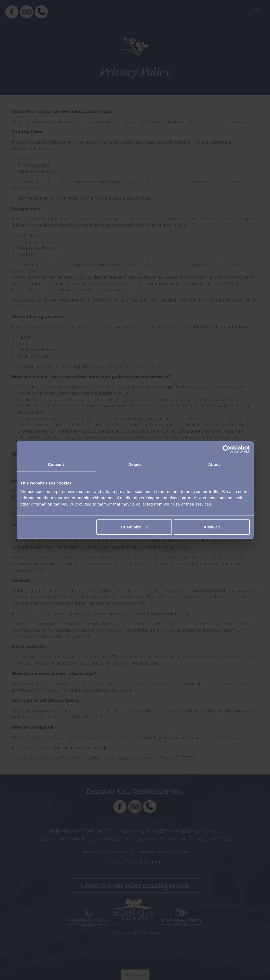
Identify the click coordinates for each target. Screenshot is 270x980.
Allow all (212, 527)
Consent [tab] (56, 464)
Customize (134, 527)
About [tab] (214, 464)
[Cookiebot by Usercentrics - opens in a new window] (227, 449)
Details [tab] (135, 464)
